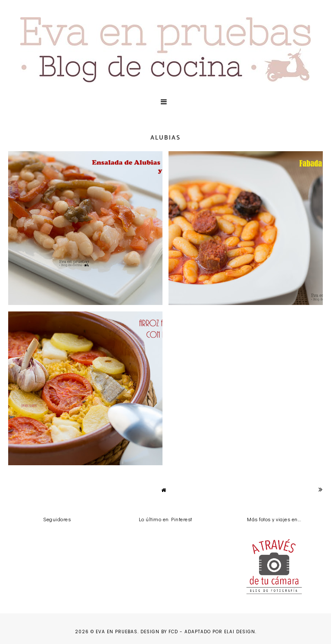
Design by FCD (159, 632)
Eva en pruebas (117, 632)
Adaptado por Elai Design (220, 632)
